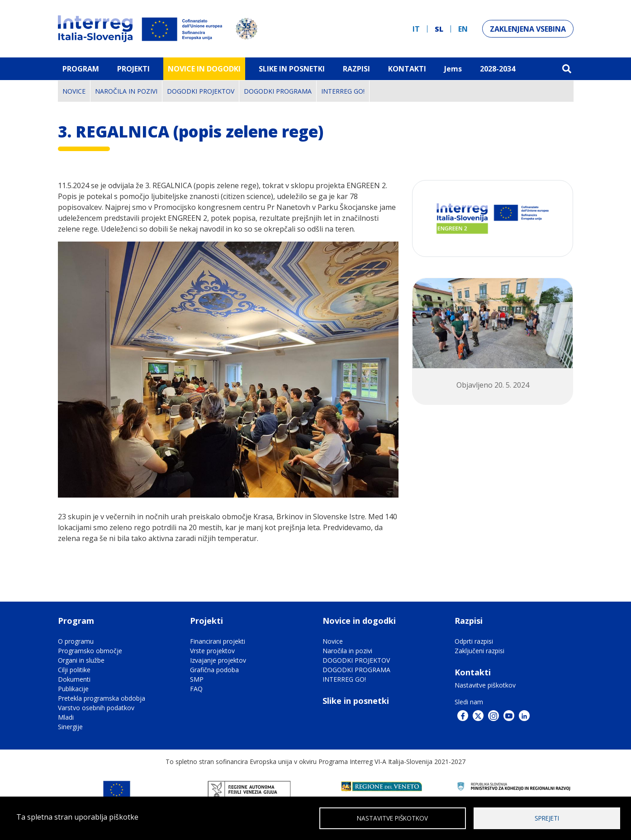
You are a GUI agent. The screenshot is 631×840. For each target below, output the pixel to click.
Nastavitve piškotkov (485, 685)
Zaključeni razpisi (479, 651)
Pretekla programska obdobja (102, 698)
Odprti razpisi (474, 641)
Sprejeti (547, 818)
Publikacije (73, 689)
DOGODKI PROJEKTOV (201, 91)
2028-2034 (498, 69)
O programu (76, 641)
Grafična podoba (214, 670)
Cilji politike (74, 670)
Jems (453, 69)
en (463, 29)
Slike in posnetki (356, 701)
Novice (74, 91)
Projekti (133, 69)
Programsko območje (90, 651)
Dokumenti (74, 679)
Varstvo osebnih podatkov (96, 708)
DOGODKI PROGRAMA (278, 91)
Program (81, 69)
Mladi (66, 717)
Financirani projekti (218, 641)
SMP (197, 679)
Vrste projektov (212, 651)
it (416, 29)
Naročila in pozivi (126, 91)
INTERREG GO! (343, 91)
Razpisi (356, 69)
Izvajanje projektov (218, 660)
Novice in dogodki (204, 69)
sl (439, 29)
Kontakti (407, 69)
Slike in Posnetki (292, 69)
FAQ (196, 689)
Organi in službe (81, 660)
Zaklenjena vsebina (528, 29)
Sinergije (70, 727)
